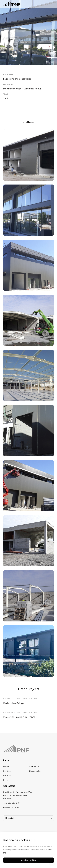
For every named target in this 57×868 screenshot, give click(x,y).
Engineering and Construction (20, 699)
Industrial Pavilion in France (19, 717)
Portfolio (7, 775)
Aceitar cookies (28, 862)
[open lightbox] (28, 155)
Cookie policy (35, 771)
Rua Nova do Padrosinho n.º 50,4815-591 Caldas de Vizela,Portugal (18, 795)
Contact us (34, 767)
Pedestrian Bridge (14, 703)
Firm (5, 780)
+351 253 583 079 (11, 803)
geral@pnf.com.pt (11, 807)
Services (7, 771)
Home (6, 767)
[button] (51, 4)
